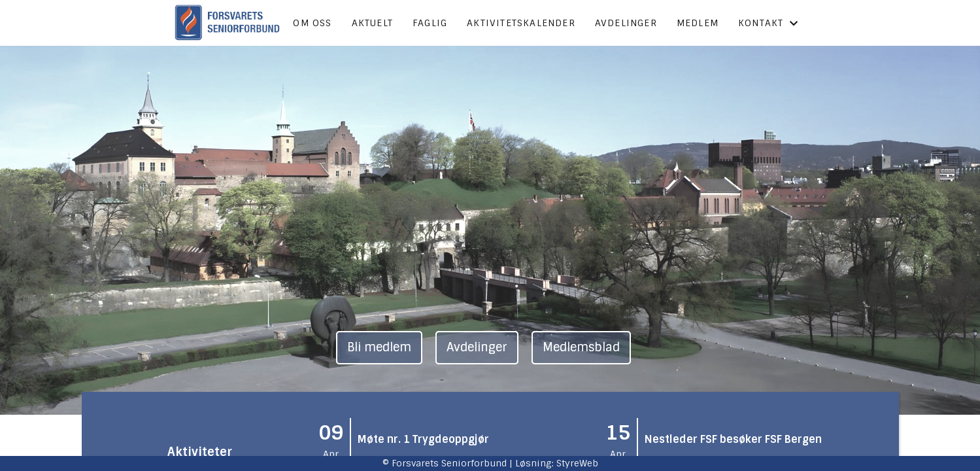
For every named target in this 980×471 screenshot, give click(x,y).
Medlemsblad (581, 347)
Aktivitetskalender (521, 23)
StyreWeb (577, 463)
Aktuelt (372, 23)
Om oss (312, 23)
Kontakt (769, 23)
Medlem (698, 23)
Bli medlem (379, 347)
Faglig (430, 23)
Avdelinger (626, 23)
